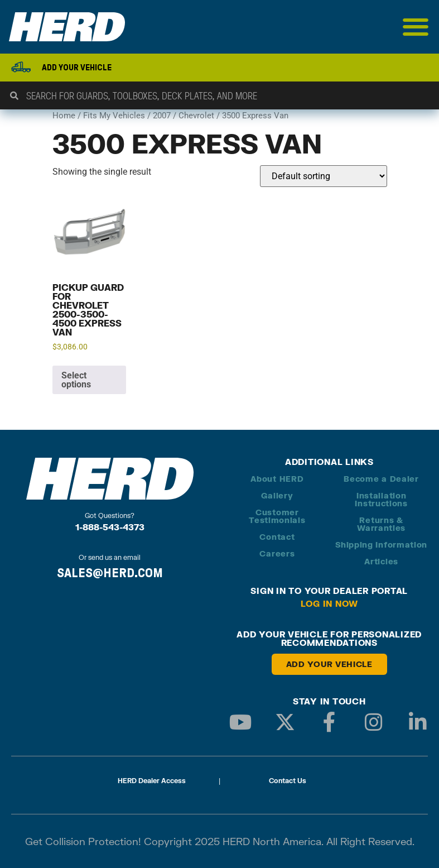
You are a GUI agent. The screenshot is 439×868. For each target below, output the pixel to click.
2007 (162, 116)
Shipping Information (381, 545)
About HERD (277, 479)
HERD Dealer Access (152, 781)
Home (64, 116)
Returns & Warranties (381, 524)
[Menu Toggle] (416, 27)
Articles (381, 561)
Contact (277, 537)
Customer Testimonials (277, 516)
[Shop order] (324, 176)
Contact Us (288, 781)
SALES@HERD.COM (110, 573)
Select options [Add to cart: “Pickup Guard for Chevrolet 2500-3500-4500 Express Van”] (76, 380)
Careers (277, 553)
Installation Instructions (381, 499)
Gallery (277, 495)
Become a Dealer (381, 479)
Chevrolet (196, 116)
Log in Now (330, 603)
